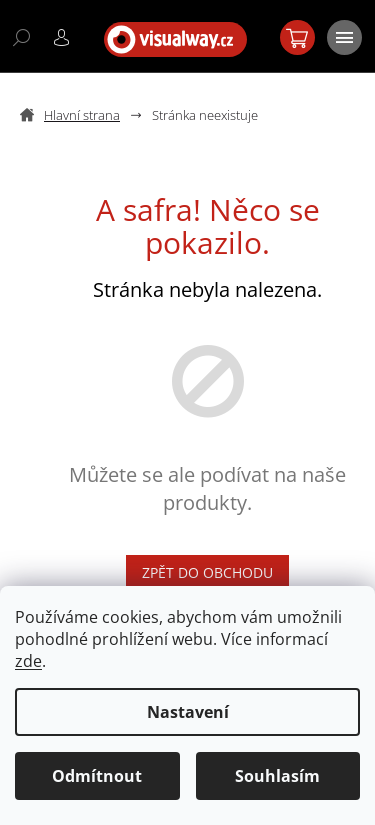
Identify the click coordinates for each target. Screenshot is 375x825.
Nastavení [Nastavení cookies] (188, 712)
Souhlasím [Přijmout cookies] (277, 776)
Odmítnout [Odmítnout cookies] (97, 776)
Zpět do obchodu (207, 572)
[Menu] (343, 36)
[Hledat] (20, 36)
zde (28, 661)
